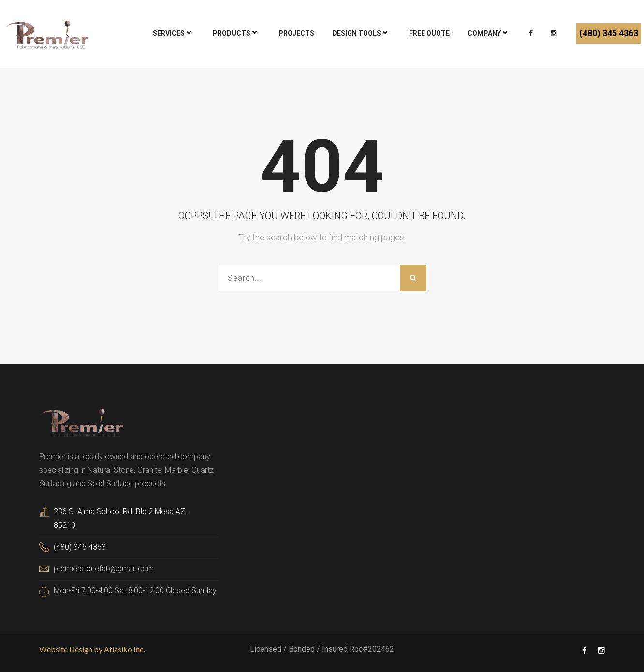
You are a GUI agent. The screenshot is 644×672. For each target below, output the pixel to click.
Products (232, 33)
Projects (296, 33)
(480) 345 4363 (609, 33)
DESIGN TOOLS (357, 33)
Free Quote (429, 33)
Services (169, 33)
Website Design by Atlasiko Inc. (92, 649)
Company (484, 33)
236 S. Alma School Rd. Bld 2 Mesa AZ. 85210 (120, 518)
